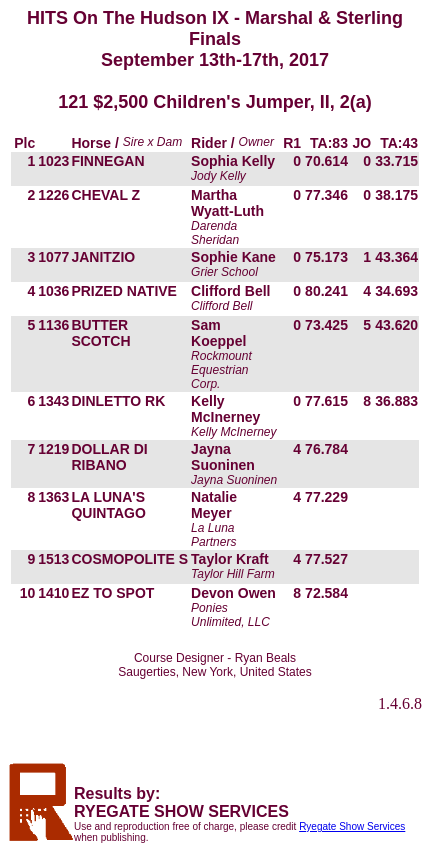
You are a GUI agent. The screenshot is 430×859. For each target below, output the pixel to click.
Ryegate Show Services (352, 826)
